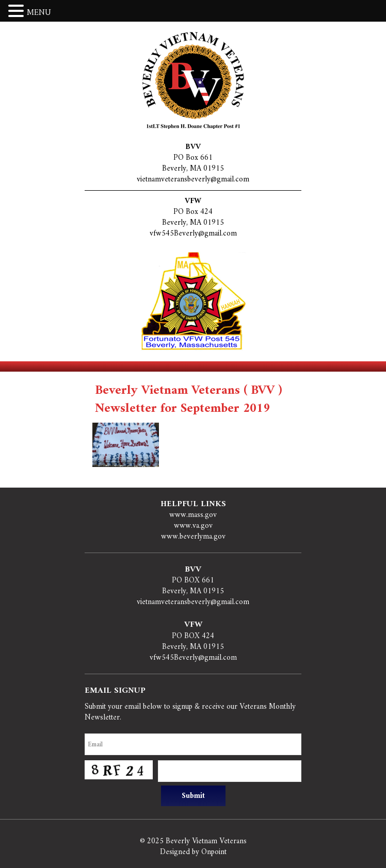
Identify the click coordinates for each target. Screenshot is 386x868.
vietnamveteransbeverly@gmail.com (193, 180)
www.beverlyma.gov (193, 537)
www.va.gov (193, 526)
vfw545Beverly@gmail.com (193, 234)
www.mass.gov (193, 515)
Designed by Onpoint (193, 852)
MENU (39, 13)
